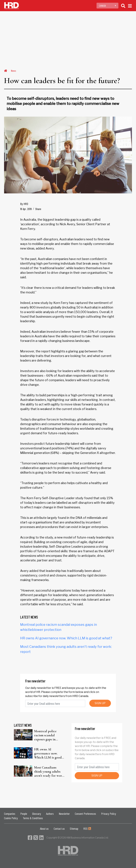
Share (38, 209)
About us (44, 829)
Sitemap (74, 829)
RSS (87, 829)
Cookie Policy (11, 818)
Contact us (59, 829)
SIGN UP (100, 703)
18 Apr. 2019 (26, 209)
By (24, 204)
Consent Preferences (85, 814)
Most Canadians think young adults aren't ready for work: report (49, 772)
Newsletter (64, 814)
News (14, 71)
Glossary (37, 814)
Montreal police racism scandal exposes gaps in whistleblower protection (45, 735)
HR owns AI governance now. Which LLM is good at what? (66, 638)
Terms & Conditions (33, 818)
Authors (50, 814)
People (24, 814)
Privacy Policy (109, 814)
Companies (10, 814)
